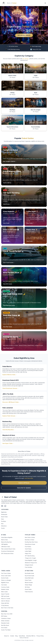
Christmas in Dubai (6, 618)
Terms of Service (24, 638)
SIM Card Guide (5, 596)
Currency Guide (5, 587)
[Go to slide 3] (25, 42)
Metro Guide (4, 592)
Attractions (4, 526)
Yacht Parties (28, 549)
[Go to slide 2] (24, 42)
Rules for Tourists (6, 599)
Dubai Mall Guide (29, 578)
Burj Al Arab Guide (30, 576)
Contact (12, 636)
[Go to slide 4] (27, 42)
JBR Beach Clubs (6, 547)
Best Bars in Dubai (30, 540)
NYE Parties (4, 616)
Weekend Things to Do (31, 563)
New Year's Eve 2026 (7, 614)
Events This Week (6, 630)
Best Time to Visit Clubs (7, 608)
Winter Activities (5, 621)
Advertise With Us (31, 636)
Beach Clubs (4, 517)
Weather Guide (5, 589)
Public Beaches (29, 592)
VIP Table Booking (30, 556)
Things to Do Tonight (30, 558)
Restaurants (4, 514)
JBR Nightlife (4, 544)
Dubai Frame (28, 580)
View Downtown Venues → (11, 388)
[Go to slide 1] (22, 42)
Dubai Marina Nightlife (7, 537)
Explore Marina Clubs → (10, 375)
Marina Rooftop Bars (6, 542)
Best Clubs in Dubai (30, 537)
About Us (7, 636)
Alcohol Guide (5, 578)
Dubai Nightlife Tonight (31, 560)
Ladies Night (28, 551)
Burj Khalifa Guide (29, 573)
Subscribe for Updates (24, 488)
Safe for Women (5, 601)
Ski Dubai (27, 587)
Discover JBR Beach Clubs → (11, 402)
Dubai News (22, 636)
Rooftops (4, 521)
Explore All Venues (24, 35)
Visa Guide (4, 585)
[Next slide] (45, 25)
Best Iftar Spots (5, 625)
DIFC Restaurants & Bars (7, 553)
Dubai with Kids (5, 603)
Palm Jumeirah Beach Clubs (8, 549)
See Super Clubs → (8, 443)
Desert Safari (28, 589)
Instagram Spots (29, 565)
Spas (3, 519)
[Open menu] (45, 3)
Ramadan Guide (5, 623)
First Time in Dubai (6, 573)
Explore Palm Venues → (10, 416)
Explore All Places (24, 483)
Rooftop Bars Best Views (31, 542)
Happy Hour (28, 553)
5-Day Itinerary (5, 605)
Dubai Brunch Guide (30, 544)
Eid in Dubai (4, 628)
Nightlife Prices (5, 583)
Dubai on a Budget (6, 580)
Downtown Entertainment (8, 551)
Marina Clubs (5, 540)
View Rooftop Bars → (9, 430)
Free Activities (29, 567)
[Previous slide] (3, 25)
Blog (16, 636)
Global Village (28, 585)
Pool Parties (28, 547)
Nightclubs (4, 512)
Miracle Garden (29, 583)
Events (3, 528)
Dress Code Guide (6, 576)
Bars (2, 524)
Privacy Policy (40, 636)
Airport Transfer (5, 594)
